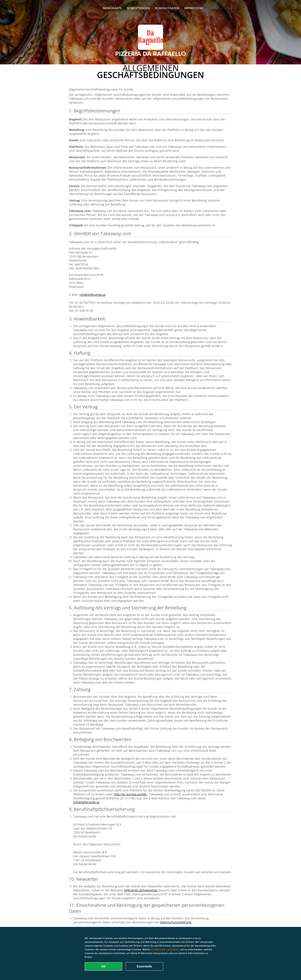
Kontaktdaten (167, 8)
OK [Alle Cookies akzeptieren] (104, 966)
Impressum (193, 8)
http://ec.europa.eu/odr (131, 794)
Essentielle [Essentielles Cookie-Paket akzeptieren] (144, 966)
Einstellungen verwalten (165, 949)
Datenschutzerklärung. (176, 922)
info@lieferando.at (92, 295)
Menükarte (112, 8)
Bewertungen (138, 8)
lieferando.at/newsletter (141, 890)
